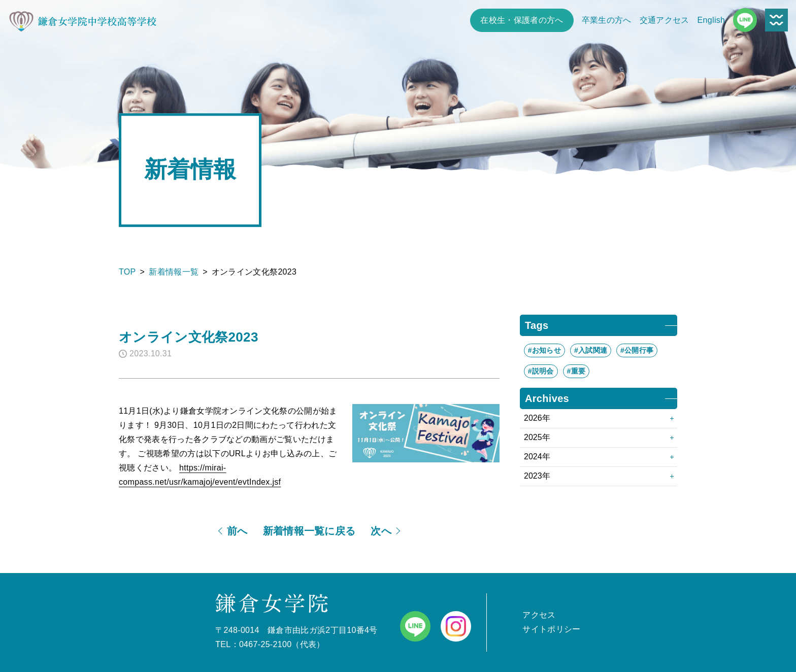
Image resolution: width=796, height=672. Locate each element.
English (711, 20)
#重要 (576, 371)
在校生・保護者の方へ (522, 20)
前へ (237, 531)
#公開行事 (637, 350)
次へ (381, 531)
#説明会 (541, 371)
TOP (127, 272)
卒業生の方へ (607, 20)
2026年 (537, 418)
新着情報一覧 (174, 272)
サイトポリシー (551, 629)
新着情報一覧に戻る (309, 531)
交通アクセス (665, 20)
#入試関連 (591, 350)
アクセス (539, 615)
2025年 (537, 437)
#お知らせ (544, 350)
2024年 (537, 457)
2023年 (537, 476)
